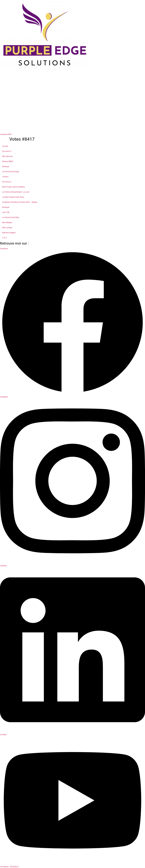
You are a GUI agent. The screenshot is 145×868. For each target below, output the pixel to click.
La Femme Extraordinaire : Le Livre (16, 192)
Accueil (5, 146)
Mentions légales (9, 233)
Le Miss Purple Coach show (13, 197)
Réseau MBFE (8, 161)
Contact (5, 177)
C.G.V (4, 238)
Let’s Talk (6, 212)
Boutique (6, 167)
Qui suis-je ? (7, 151)
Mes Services (7, 156)
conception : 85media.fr (9, 867)
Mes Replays (7, 222)
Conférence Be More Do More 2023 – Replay (20, 202)
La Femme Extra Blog (11, 172)
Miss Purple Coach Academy (14, 187)
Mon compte (7, 228)
